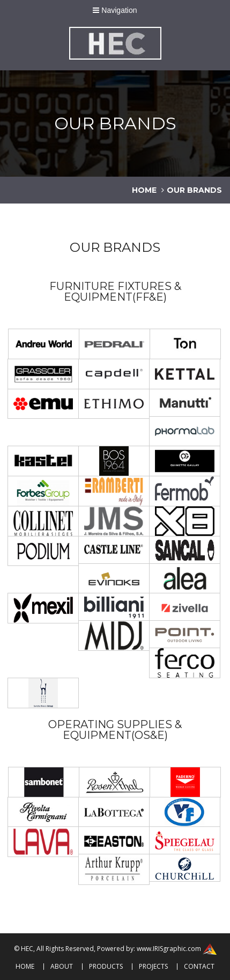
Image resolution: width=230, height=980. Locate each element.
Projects (153, 967)
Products (106, 967)
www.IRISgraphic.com (169, 949)
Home (25, 967)
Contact (199, 967)
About (62, 967)
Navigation (115, 10)
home (144, 190)
